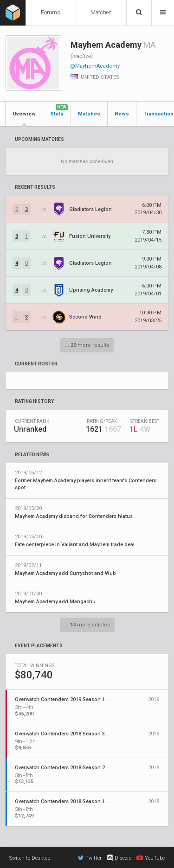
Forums (51, 13)
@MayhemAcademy (95, 66)
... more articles (87, 625)
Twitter (90, 858)
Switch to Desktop (30, 858)
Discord (119, 858)
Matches (101, 13)
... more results (87, 345)
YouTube (151, 858)
